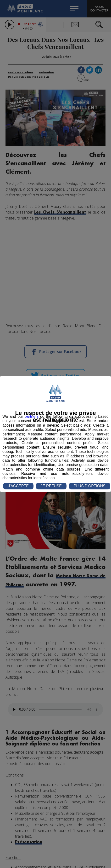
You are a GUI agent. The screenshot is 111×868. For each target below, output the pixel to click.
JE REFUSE (51, 486)
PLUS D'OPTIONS (90, 486)
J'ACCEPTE (18, 486)
